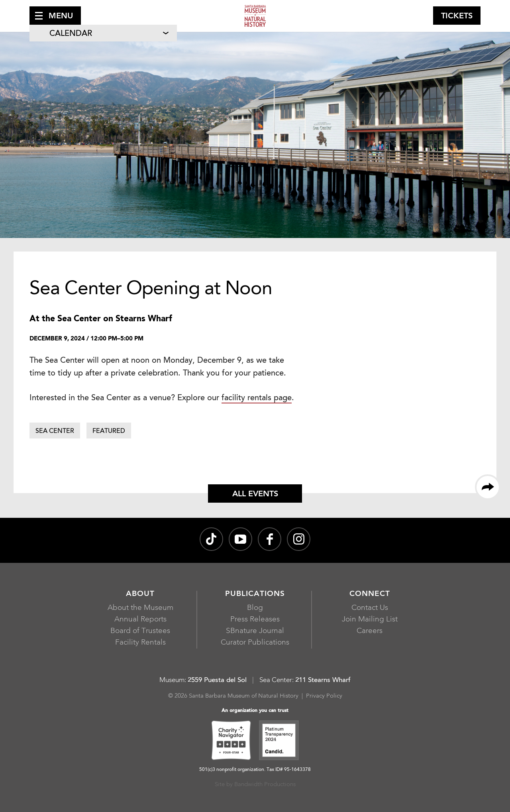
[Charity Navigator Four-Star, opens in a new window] (231, 741)
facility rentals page (257, 398)
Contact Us (370, 608)
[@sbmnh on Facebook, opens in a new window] (270, 539)
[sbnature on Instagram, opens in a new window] (299, 539)
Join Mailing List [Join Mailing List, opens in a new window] (370, 620)
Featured (109, 431)
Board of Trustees (140, 631)
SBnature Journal (255, 631)
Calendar (71, 34)
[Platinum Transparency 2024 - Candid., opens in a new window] (279, 741)
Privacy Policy (324, 696)
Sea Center (55, 431)
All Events (255, 494)
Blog (255, 608)
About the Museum (140, 608)
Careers (370, 631)
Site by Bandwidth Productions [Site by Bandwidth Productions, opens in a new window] (255, 785)
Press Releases (255, 620)
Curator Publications (255, 643)
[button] (55, 16)
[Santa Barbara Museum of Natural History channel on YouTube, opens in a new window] (240, 539)
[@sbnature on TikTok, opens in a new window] (211, 539)
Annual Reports (140, 620)
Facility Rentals (140, 643)
